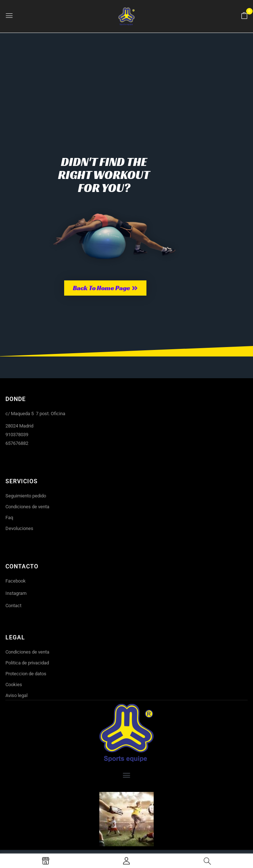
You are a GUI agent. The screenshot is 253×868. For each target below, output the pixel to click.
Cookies (14, 685)
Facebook (16, 581)
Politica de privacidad (27, 663)
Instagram (16, 593)
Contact (13, 606)
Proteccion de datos (26, 674)
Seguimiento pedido (26, 496)
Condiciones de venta (27, 507)
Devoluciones (19, 528)
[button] (244, 16)
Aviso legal (16, 695)
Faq (9, 518)
